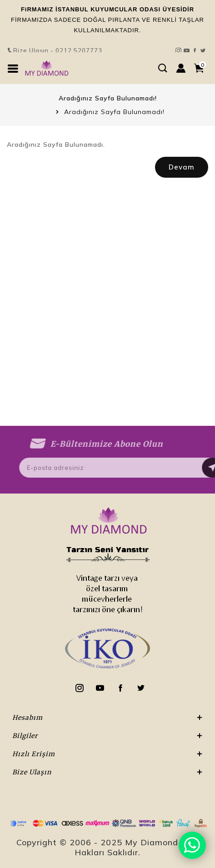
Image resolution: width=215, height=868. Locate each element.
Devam (182, 167)
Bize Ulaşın (107, 29)
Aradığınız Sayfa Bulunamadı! (114, 112)
